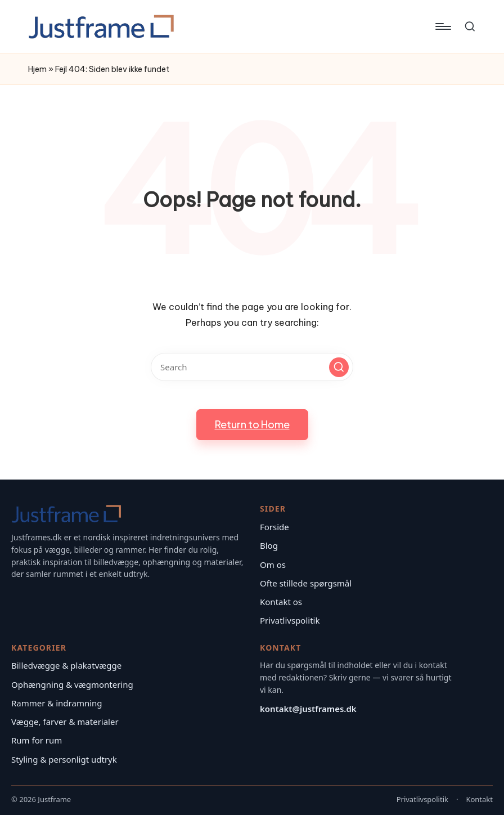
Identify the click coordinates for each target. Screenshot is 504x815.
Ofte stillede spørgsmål (306, 583)
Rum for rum (37, 740)
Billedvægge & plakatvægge (66, 665)
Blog (269, 545)
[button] (339, 367)
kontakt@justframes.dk (308, 709)
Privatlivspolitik (290, 620)
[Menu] (442, 26)
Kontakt (479, 799)
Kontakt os (281, 602)
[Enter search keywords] (252, 367)
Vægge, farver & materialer (65, 722)
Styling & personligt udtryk (64, 759)
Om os (273, 565)
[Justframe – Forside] (66, 514)
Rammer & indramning (57, 703)
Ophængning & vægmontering (72, 684)
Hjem (37, 69)
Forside (274, 527)
